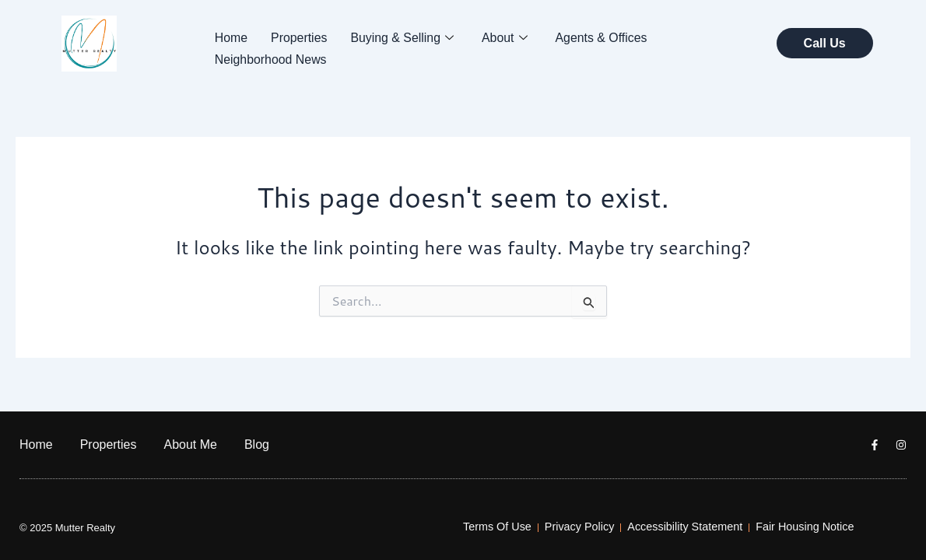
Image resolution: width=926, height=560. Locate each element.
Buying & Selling (403, 37)
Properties (299, 37)
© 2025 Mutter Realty (67, 528)
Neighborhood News (271, 58)
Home (231, 37)
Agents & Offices (603, 37)
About (506, 37)
